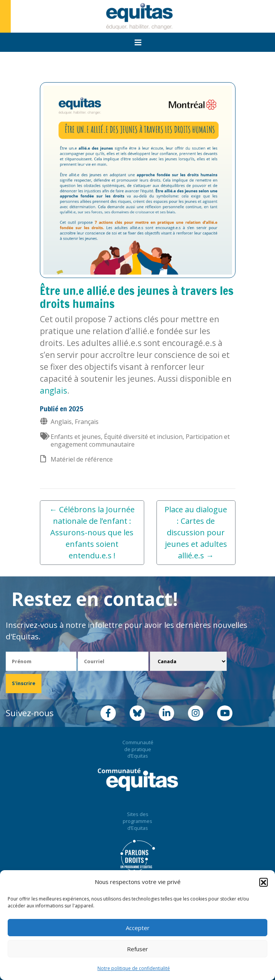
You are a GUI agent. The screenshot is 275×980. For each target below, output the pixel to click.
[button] (263, 882)
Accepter (138, 928)
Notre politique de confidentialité (134, 968)
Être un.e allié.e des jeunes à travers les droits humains (137, 297)
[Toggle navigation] (138, 43)
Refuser (137, 949)
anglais (54, 391)
